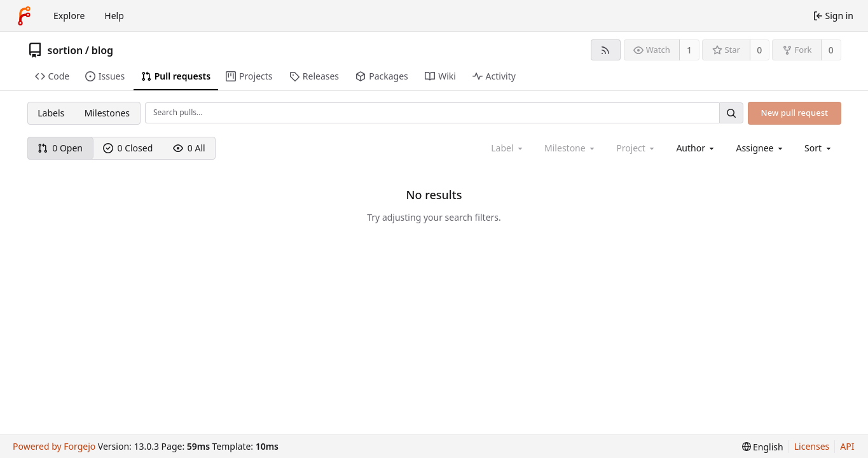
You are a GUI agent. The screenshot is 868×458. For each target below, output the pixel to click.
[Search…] (731, 113)
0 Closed (128, 148)
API (847, 446)
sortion (65, 50)
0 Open (60, 148)
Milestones (107, 113)
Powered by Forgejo (54, 446)
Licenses (812, 446)
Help (114, 16)
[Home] (24, 16)
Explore (69, 16)
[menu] (819, 148)
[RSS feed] (606, 50)
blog (102, 50)
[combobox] (696, 148)
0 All (189, 148)
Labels (51, 113)
